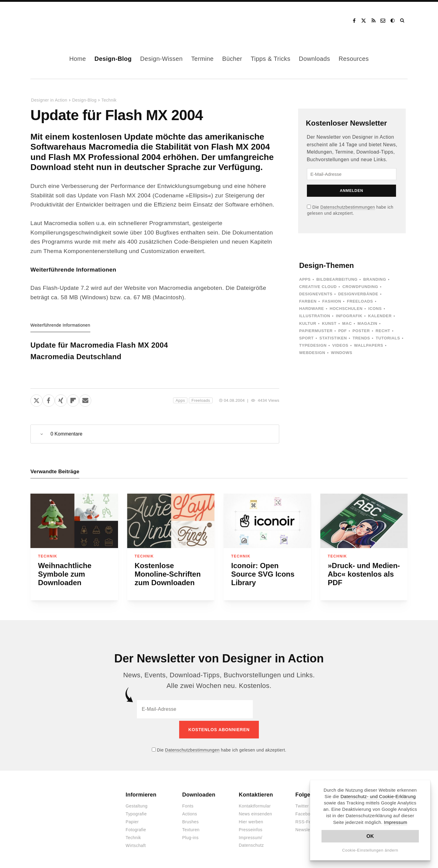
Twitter (302, 804)
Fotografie (136, 828)
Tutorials (388, 338)
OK (370, 836)
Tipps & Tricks (270, 59)
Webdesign (312, 353)
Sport (306, 338)
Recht (383, 331)
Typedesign (313, 345)
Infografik (349, 316)
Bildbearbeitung (337, 279)
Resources (354, 59)
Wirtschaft (136, 843)
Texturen (191, 828)
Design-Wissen (162, 59)
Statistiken (333, 338)
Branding (375, 279)
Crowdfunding (360, 287)
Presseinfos (251, 828)
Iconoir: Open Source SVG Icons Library (263, 574)
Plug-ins (190, 835)
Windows (342, 353)
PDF (342, 331)
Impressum (396, 822)
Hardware (311, 309)
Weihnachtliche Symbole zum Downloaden (65, 574)
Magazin (367, 323)
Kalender (380, 316)
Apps (180, 400)
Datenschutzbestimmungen (348, 207)
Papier (132, 820)
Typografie (136, 812)
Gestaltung (137, 804)
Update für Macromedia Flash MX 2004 (99, 345)
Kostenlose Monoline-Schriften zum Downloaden (168, 574)
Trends (361, 338)
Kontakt (383, 21)
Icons (375, 309)
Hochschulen (346, 309)
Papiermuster (316, 331)
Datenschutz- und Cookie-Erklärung (378, 796)
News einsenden (255, 812)
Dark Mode (393, 21)
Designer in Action (62, 21)
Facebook (354, 21)
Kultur (308, 323)
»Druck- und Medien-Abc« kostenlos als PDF (364, 574)
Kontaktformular (255, 804)
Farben (308, 301)
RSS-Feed (306, 820)
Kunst (329, 323)
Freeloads (201, 400)
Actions (190, 812)
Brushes (190, 820)
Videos (340, 345)
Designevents (316, 294)
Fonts (188, 804)
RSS (374, 21)
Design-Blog (113, 59)
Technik (109, 100)
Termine (202, 59)
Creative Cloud (318, 287)
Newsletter (306, 828)
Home (78, 59)
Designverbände (358, 294)
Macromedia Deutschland (76, 357)
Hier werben (251, 820)
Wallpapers (369, 345)
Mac (347, 323)
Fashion (332, 301)
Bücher (232, 59)
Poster (361, 331)
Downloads (315, 59)
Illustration (315, 316)
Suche (403, 21)
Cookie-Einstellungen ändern (370, 850)
